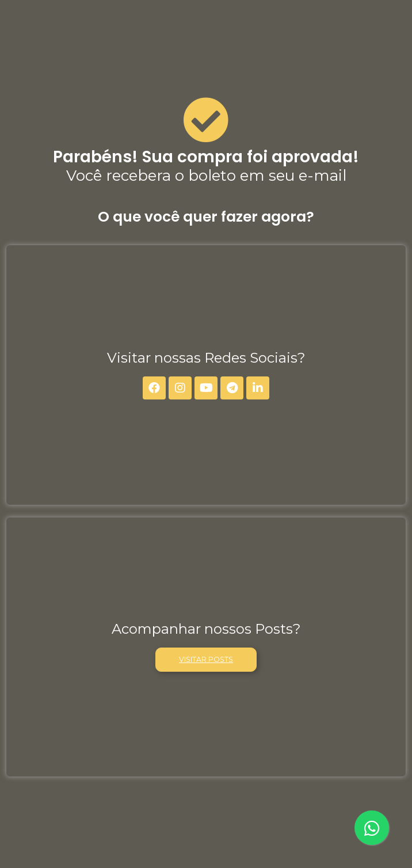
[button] (206, 660)
